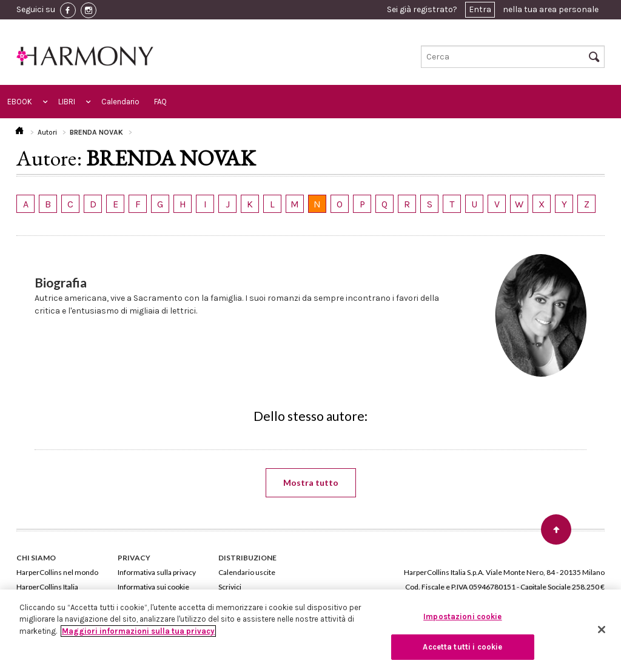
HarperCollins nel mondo (57, 572)
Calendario (120, 102)
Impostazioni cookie (462, 617)
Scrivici (230, 587)
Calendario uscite (247, 572)
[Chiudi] (602, 630)
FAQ (160, 102)
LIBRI (67, 102)
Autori (47, 132)
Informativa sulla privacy (157, 572)
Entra (480, 9)
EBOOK (20, 102)
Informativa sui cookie (153, 587)
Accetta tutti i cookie (462, 647)
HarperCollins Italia (47, 587)
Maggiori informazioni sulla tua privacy (138, 631)
